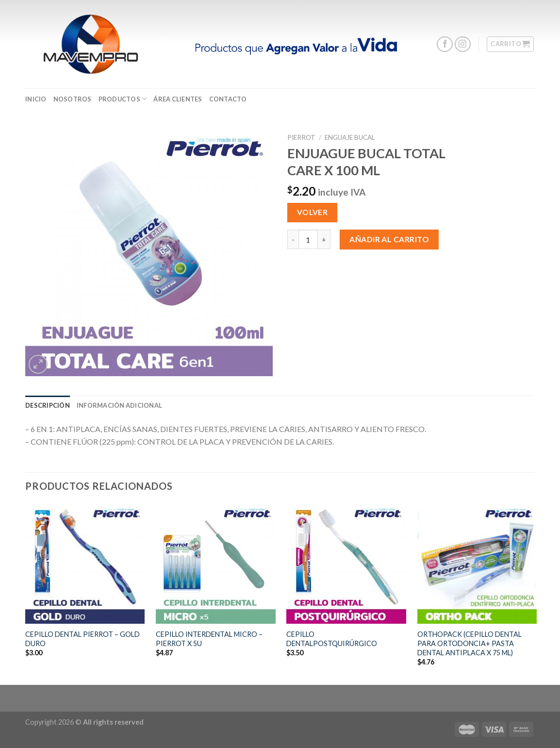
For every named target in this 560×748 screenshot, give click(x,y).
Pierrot (301, 137)
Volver (313, 212)
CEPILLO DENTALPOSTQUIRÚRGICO (332, 639)
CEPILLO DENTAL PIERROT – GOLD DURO (82, 639)
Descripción (48, 405)
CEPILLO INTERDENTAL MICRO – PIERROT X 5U (209, 639)
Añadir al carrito (389, 239)
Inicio (36, 99)
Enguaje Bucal (350, 137)
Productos (123, 99)
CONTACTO (228, 99)
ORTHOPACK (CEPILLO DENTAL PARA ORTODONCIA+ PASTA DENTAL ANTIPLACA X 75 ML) (469, 643)
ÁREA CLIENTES (178, 99)
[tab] (48, 405)
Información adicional (119, 405)
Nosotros (73, 99)
